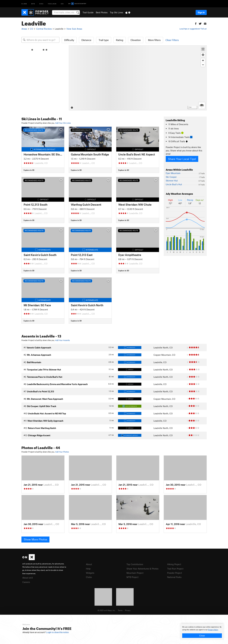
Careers (26, 582)
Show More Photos (35, 539)
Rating (120, 40)
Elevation (136, 40)
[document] (202, 632)
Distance (86, 40)
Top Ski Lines (116, 12)
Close (202, 636)
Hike (41, 4)
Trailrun (52, 4)
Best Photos (102, 12)
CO (32, 29)
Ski (62, 4)
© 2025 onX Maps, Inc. (106, 610)
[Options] (202, 106)
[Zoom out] (203, 65)
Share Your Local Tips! (182, 159)
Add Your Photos (62, 452)
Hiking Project (174, 564)
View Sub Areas (74, 29)
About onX (28, 578)
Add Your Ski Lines (63, 123)
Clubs (89, 577)
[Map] (138, 78)
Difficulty (69, 40)
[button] (196, 23)
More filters (154, 40)
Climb (24, 4)
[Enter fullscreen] (203, 49)
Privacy (128, 610)
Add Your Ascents (62, 340)
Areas (24, 29)
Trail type (104, 40)
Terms (120, 610)
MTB (33, 4)
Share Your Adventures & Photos (142, 569)
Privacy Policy (213, 630)
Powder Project (175, 573)
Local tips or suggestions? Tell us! (193, 29)
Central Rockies (44, 29)
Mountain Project (135, 573)
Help (88, 569)
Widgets (90, 573)
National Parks (174, 577)
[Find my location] (203, 55)
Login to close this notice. (58, 632)
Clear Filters (172, 40)
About (89, 564)
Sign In (201, 12)
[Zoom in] (203, 60)
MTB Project (132, 577)
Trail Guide (88, 12)
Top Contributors (135, 564)
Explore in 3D (29, 170)
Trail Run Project (175, 569)
